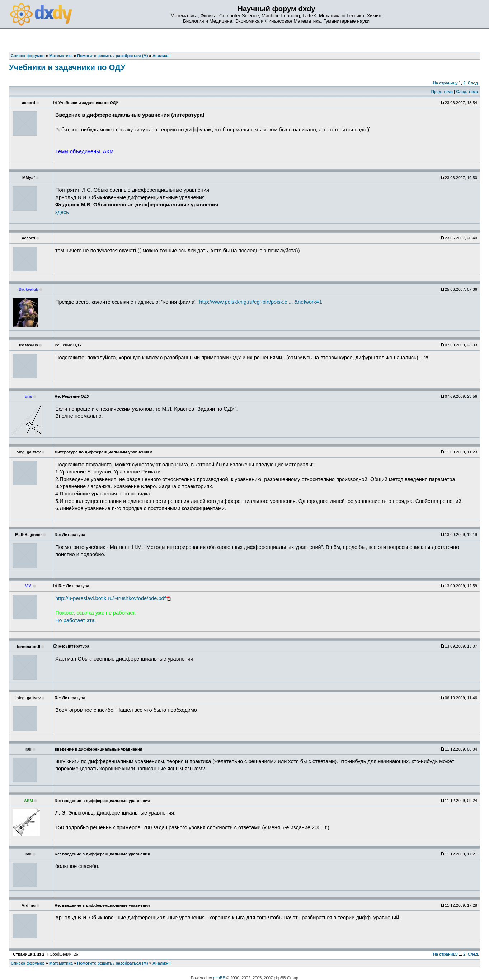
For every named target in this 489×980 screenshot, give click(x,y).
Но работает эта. (76, 620)
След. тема (467, 92)
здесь (62, 212)
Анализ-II (162, 963)
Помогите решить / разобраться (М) (112, 963)
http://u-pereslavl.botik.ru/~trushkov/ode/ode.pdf (111, 598)
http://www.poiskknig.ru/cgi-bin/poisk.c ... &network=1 (260, 302)
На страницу (445, 83)
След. (473, 83)
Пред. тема (442, 92)
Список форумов (28, 963)
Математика (61, 963)
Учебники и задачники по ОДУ (67, 67)
